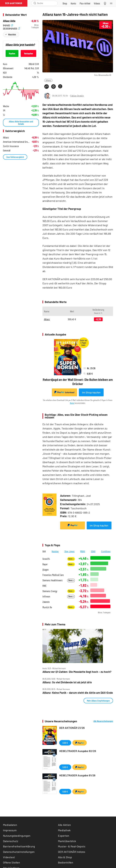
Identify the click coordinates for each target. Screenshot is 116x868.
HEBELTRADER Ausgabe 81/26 (77, 775)
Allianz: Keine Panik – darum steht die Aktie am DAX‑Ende (78, 693)
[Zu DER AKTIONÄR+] (85, 3)
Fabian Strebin (77, 96)
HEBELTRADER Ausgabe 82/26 (78, 751)
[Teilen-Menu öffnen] (47, 87)
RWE (44, 586)
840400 (8, 25)
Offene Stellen (11, 862)
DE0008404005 (11, 28)
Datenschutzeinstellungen (19, 852)
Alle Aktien (64, 825)
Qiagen (46, 570)
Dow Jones (69, 551)
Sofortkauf (64, 392)
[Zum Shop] (65, 3)
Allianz (48, 80)
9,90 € (65, 767)
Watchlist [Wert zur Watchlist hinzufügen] (12, 34)
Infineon (46, 596)
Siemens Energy (50, 591)
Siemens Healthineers (52, 580)
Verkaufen (28, 53)
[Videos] (97, 3)
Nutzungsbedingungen (17, 836)
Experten (64, 836)
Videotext (9, 857)
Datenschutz (11, 841)
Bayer (45, 564)
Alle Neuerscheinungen (103, 721)
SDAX (93, 551)
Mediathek (64, 830)
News (71, 559)
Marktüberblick (67, 841)
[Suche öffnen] (35, 3)
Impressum (10, 830)
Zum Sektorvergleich (15, 157)
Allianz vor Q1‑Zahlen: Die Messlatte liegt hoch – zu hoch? (77, 672)
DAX (44, 551)
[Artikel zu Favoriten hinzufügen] (60, 86)
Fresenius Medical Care (53, 575)
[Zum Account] (73, 3)
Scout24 (46, 559)
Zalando (46, 602)
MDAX (83, 551)
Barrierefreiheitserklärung (19, 846)
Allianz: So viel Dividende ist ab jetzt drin (67, 682)
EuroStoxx (106, 551)
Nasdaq (55, 551)
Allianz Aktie (9, 21)
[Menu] (112, 3)
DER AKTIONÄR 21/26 (72, 728)
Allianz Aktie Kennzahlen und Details (21, 123)
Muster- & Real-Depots (72, 846)
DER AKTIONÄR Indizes (72, 852)
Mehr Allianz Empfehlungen (98, 701)
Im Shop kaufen (91, 392)
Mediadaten (10, 825)
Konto (72, 403)
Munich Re (47, 607)
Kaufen (12, 53)
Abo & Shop (65, 857)
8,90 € (65, 743)
